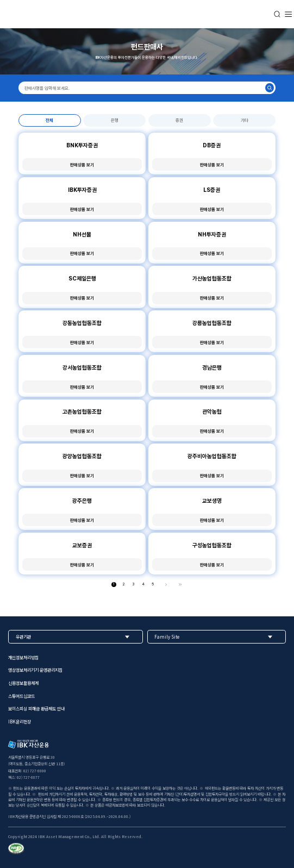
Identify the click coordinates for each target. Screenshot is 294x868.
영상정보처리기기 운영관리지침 (35, 670)
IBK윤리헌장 (20, 722)
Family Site (167, 637)
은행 (115, 120)
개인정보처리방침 (23, 657)
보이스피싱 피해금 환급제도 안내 (36, 709)
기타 (245, 120)
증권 (179, 120)
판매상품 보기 (82, 165)
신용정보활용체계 (23, 683)
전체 (49, 120)
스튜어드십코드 (21, 696)
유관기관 (23, 637)
